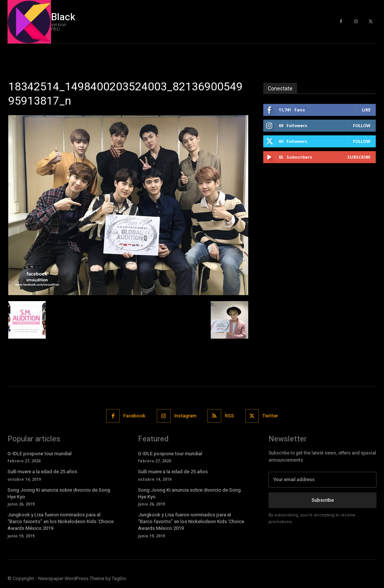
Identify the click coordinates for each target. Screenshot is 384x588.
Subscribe (359, 157)
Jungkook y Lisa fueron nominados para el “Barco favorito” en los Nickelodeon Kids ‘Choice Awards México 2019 (61, 521)
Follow (362, 125)
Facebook (134, 416)
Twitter (270, 416)
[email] (322, 480)
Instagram (185, 416)
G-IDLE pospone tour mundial (40, 454)
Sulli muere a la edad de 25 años (42, 472)
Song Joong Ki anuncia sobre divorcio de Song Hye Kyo (59, 493)
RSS (229, 416)
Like (366, 110)
